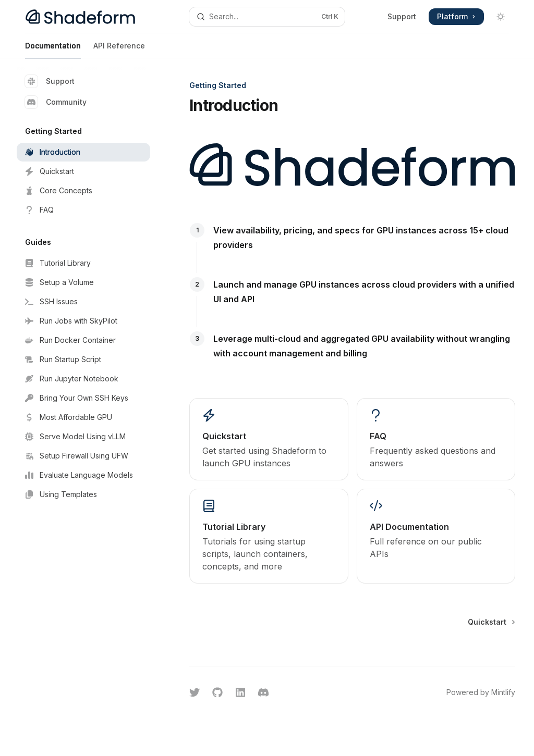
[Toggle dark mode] (501, 17)
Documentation (53, 50)
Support (402, 16)
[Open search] (267, 17)
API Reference (119, 50)
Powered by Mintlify (481, 692)
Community (56, 102)
